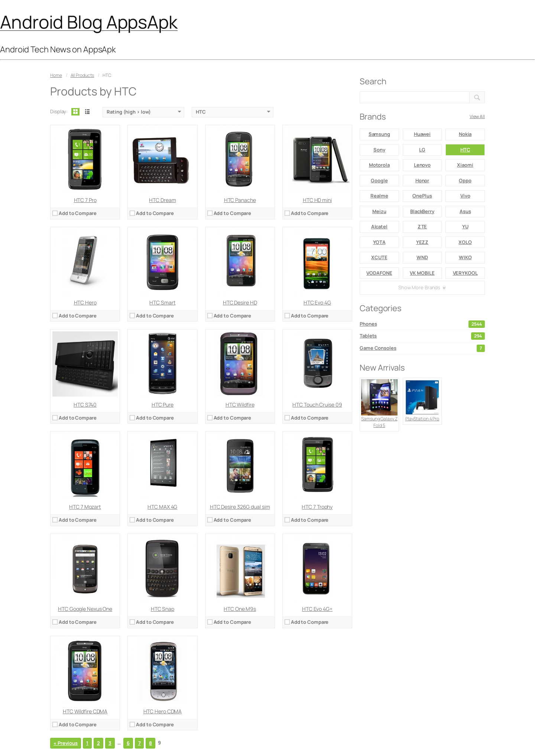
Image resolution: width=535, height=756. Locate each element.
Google (379, 180)
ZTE (422, 227)
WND (422, 257)
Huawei (422, 134)
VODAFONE (379, 273)
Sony (379, 150)
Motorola (379, 165)
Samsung (379, 134)
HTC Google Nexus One (85, 609)
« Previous (66, 743)
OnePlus (422, 196)
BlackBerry (422, 211)
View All (477, 116)
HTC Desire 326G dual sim (240, 507)
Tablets (422, 336)
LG (422, 150)
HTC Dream (162, 200)
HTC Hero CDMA (163, 711)
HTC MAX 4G (162, 507)
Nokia (465, 134)
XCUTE (379, 257)
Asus (465, 211)
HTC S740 (85, 405)
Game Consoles (422, 348)
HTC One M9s (240, 609)
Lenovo (422, 165)
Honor (422, 180)
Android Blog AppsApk (89, 22)
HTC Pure (163, 405)
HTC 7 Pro (85, 200)
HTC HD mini (317, 200)
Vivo (465, 196)
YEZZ (422, 242)
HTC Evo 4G (317, 302)
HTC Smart (162, 302)
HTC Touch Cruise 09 (317, 405)
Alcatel (379, 227)
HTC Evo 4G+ (317, 609)
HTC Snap (163, 609)
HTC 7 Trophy (317, 507)
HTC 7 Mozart (85, 507)
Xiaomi (465, 165)
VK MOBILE (422, 273)
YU (465, 227)
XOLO (465, 242)
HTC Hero (85, 302)
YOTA (379, 242)
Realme (379, 196)
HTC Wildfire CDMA (85, 711)
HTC (465, 150)
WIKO (465, 257)
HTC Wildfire (240, 405)
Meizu (379, 211)
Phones (422, 324)
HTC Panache (240, 200)
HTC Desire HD (240, 302)
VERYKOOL (465, 273)
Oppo (465, 180)
